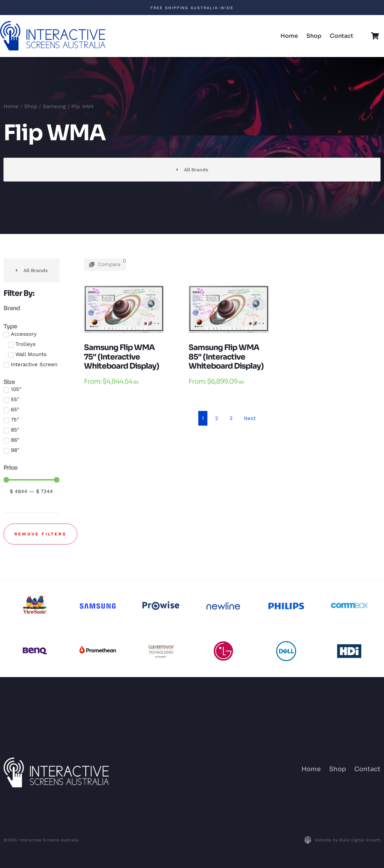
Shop (314, 36)
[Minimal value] (31, 480)
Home (289, 36)
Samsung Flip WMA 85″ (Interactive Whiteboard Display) (226, 357)
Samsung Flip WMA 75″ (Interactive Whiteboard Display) (122, 357)
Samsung (54, 106)
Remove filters (40, 534)
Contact (342, 36)
